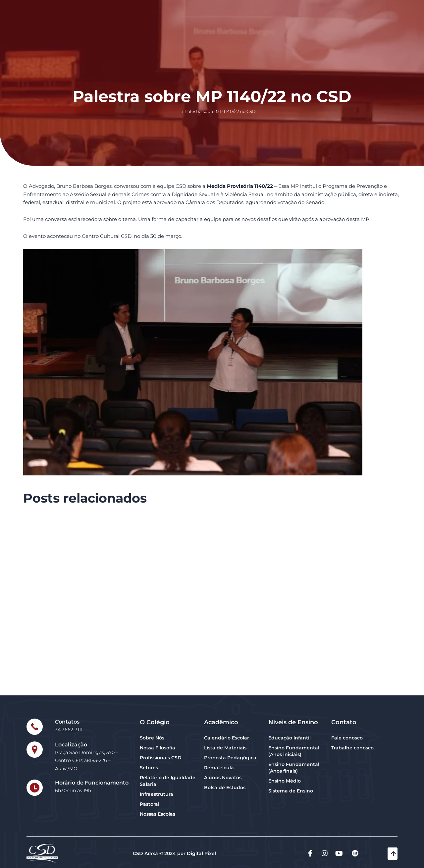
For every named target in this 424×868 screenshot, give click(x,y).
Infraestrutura (157, 794)
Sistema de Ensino (291, 791)
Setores (149, 768)
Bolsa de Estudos (225, 787)
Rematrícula (219, 768)
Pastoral (150, 804)
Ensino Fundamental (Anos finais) (294, 768)
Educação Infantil (290, 738)
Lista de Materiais (225, 748)
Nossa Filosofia (158, 748)
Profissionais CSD (161, 758)
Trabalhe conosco (352, 748)
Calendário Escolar (227, 738)
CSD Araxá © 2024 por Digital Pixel (174, 853)
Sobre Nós (152, 738)
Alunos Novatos (223, 778)
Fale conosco (347, 738)
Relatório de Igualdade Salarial (168, 781)
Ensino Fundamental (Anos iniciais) (294, 751)
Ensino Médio (285, 781)
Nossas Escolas (158, 814)
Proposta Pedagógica (230, 758)
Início (175, 111)
